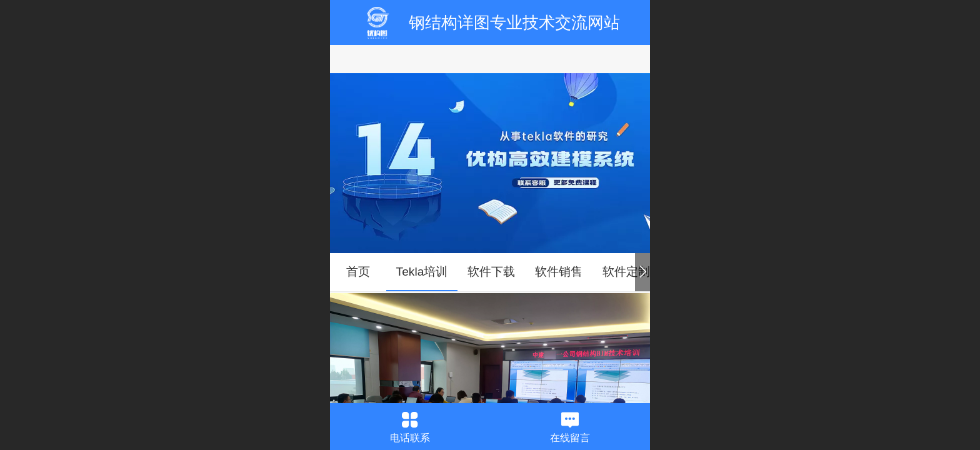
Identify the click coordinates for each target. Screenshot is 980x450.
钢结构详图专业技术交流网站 (514, 22)
